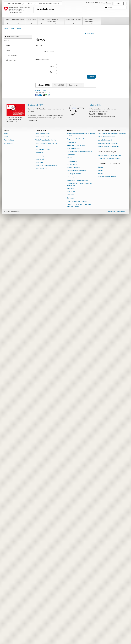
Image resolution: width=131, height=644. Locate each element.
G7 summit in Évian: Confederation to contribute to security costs (62, 296)
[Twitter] (39, 513)
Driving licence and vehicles (76, 564)
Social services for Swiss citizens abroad (79, 570)
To (52, 72)
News (8, 22)
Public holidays (9, 559)
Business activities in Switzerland (109, 565)
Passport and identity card (75, 558)
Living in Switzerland (105, 559)
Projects (100, 592)
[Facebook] (37, 513)
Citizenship (70, 614)
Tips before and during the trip (46, 559)
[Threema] (44, 513)
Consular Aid (40, 578)
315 (82, 89)
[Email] (49, 513)
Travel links (39, 581)
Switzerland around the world (49, 3)
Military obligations (73, 586)
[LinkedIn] (42, 513)
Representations (18, 22)
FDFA (30, 3)
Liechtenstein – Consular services (77, 599)
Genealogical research (74, 592)
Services (42, 22)
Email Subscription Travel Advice (46, 584)
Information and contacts (106, 555)
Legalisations (71, 573)
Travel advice (31, 22)
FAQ (37, 565)
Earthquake (39, 571)
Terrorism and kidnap (42, 568)
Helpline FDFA (95, 523)
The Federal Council (15, 3)
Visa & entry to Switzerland (55, 22)
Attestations (71, 576)
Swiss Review (71, 610)
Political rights (71, 561)
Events (6, 555)
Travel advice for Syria (42, 552)
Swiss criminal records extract (76, 589)
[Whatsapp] (46, 513)
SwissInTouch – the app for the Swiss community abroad (79, 624)
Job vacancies (8, 562)
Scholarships (71, 596)
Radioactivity (40, 574)
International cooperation (92, 22)
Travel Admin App (41, 587)
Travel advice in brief (42, 555)
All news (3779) (43, 85)
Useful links (70, 607)
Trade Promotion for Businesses (77, 620)
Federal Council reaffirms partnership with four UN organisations (62, 468)
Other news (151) (75, 85)
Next (87, 89)
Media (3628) (59, 85)
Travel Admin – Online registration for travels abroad (79, 603)
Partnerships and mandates (107, 595)
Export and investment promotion (109, 577)
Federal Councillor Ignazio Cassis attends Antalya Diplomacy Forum (63, 97)
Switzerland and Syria (73, 22)
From (52, 66)
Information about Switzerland (108, 562)
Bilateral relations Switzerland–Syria (110, 574)
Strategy (101, 586)
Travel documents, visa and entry (46, 562)
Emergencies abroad (73, 567)
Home (6, 28)
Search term (49, 51)
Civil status (70, 617)
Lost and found (72, 583)
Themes (100, 589)
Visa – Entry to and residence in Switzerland (112, 552)
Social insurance (72, 580)
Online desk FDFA (36, 523)
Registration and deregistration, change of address (81, 553)
